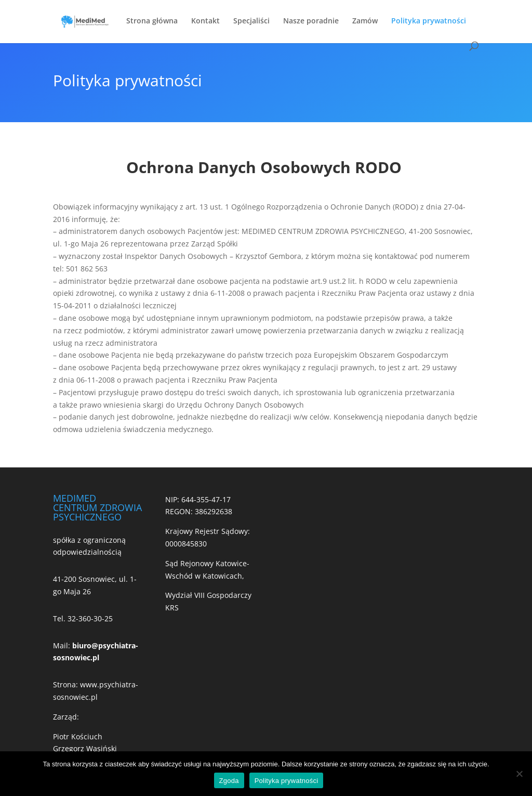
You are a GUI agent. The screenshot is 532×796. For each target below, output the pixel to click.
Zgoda (229, 781)
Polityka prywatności (429, 21)
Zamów (365, 21)
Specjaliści (251, 21)
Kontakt (205, 21)
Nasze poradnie (311, 21)
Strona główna (152, 21)
